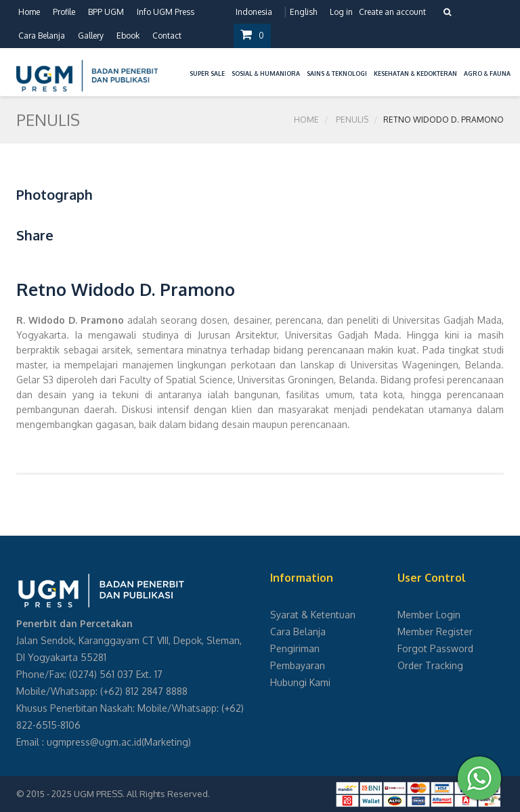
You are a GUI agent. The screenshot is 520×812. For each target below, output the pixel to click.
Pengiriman (295, 648)
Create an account (392, 12)
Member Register (435, 632)
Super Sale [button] (207, 73)
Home (29, 12)
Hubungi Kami (300, 682)
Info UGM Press (166, 12)
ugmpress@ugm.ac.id (94, 742)
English (303, 12)
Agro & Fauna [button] (487, 73)
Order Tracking (430, 665)
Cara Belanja (42, 36)
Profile (64, 12)
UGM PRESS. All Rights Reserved (141, 794)
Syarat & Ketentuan (313, 615)
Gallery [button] (91, 36)
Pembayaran (298, 665)
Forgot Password (435, 648)
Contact (167, 36)
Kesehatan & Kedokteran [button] (415, 73)
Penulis (352, 120)
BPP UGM (106, 12)
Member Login (429, 615)
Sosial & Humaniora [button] (266, 73)
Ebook (128, 36)
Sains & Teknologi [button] (337, 73)
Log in (341, 12)
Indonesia (254, 12)
